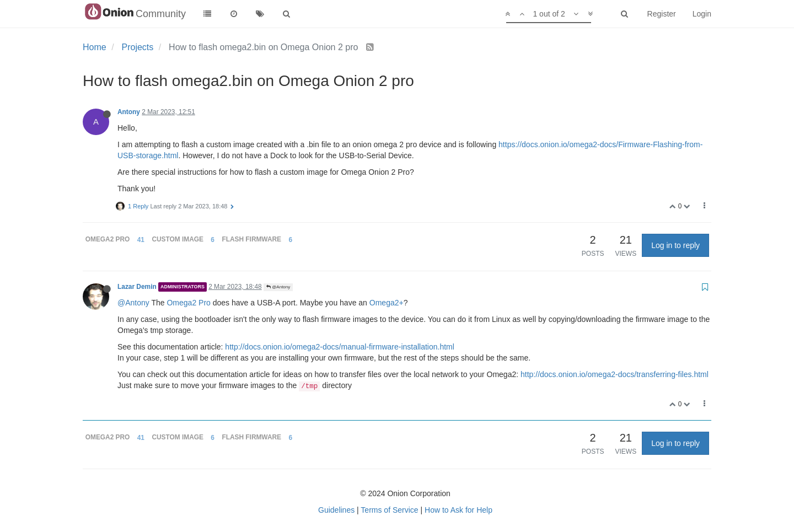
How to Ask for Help (458, 510)
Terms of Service (389, 510)
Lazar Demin (137, 287)
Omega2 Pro (188, 303)
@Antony (278, 287)
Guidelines (336, 510)
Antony (129, 112)
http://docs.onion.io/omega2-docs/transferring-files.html (615, 374)
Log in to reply (675, 245)
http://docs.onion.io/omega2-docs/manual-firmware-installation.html (340, 347)
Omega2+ (387, 303)
